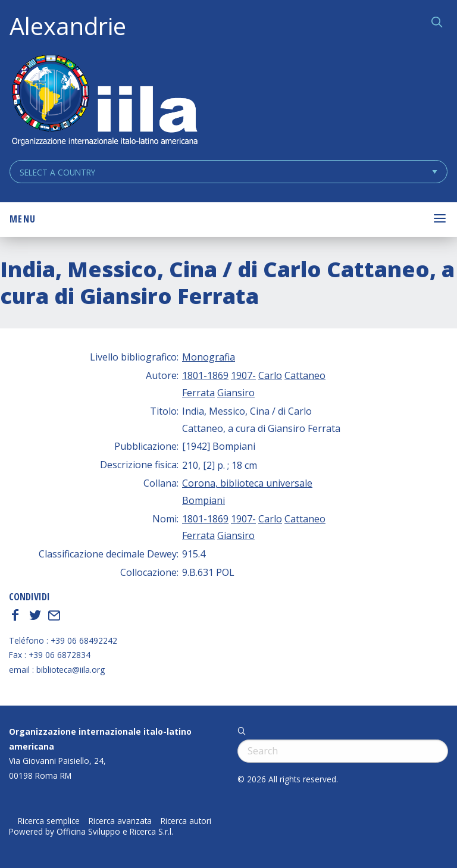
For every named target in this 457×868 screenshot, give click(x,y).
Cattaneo (305, 375)
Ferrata (198, 393)
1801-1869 (205, 375)
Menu (23, 219)
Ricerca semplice (49, 821)
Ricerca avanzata (120, 821)
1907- (243, 375)
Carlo (270, 375)
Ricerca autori (186, 821)
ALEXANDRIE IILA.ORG (104, 101)
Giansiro (236, 393)
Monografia (209, 357)
